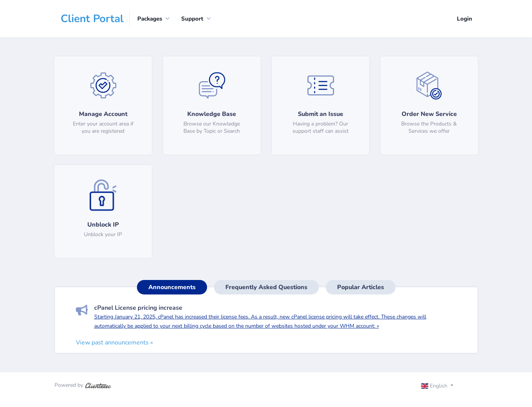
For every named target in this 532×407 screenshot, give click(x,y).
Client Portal (92, 19)
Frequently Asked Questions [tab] (266, 287)
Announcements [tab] (172, 287)
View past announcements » (114, 343)
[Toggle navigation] (444, 387)
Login (464, 19)
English (435, 386)
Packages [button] (150, 19)
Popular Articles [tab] (361, 287)
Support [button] (192, 19)
